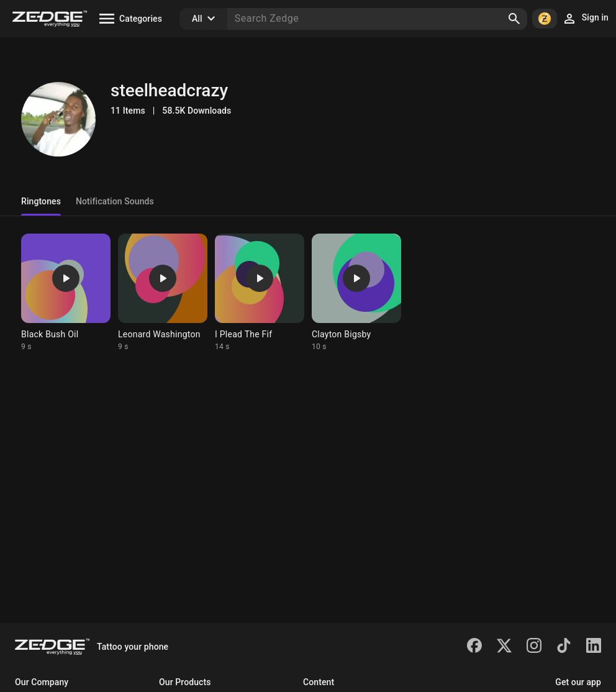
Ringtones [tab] (41, 201)
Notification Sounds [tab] (115, 201)
